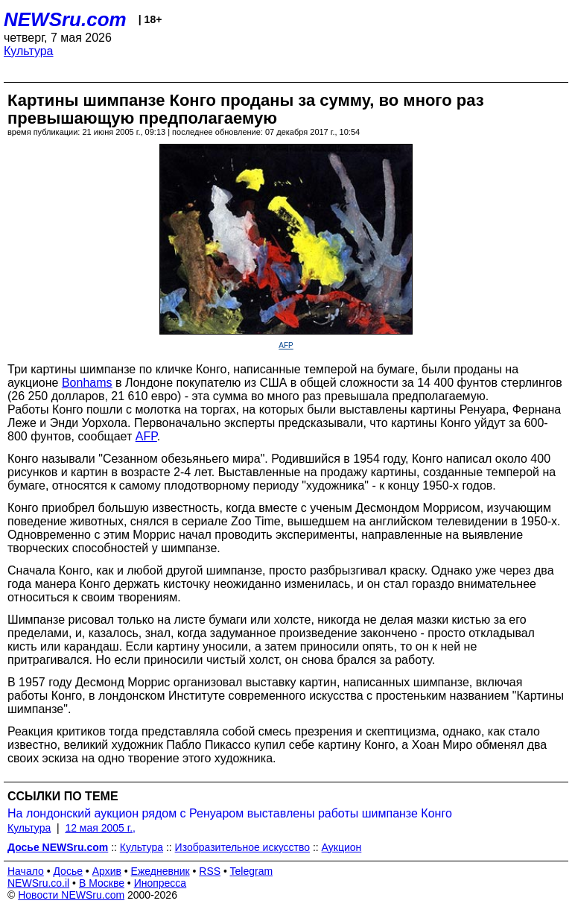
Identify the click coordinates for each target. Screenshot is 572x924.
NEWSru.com (65, 19)
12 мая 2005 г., (100, 828)
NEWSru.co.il (38, 883)
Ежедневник (161, 871)
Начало (26, 871)
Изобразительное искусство (242, 847)
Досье (68, 871)
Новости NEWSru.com (71, 895)
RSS (210, 871)
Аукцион (342, 847)
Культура (29, 51)
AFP (286, 345)
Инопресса (161, 883)
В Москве (102, 883)
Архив (107, 871)
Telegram (252, 871)
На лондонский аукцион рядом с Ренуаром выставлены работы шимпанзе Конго (230, 813)
